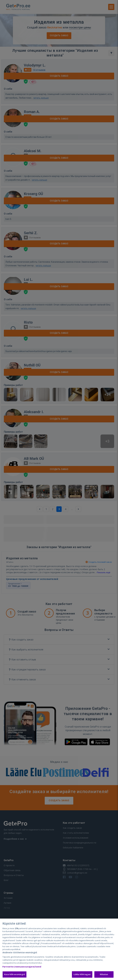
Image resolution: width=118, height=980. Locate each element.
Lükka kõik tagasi (82, 974)
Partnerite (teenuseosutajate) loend (22, 967)
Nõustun (104, 974)
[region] (59, 949)
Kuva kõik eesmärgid (15, 974)
